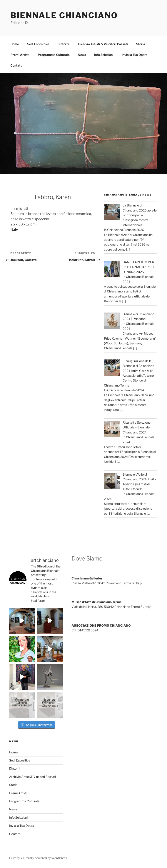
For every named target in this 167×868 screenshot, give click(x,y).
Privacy (14, 858)
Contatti (17, 65)
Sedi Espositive (38, 44)
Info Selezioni (104, 55)
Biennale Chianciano (64, 15)
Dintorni (63, 44)
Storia (141, 44)
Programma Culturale (54, 55)
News (82, 55)
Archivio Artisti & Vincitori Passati (103, 44)
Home (15, 44)
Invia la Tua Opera (135, 55)
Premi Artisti (20, 55)
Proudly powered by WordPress (45, 858)
